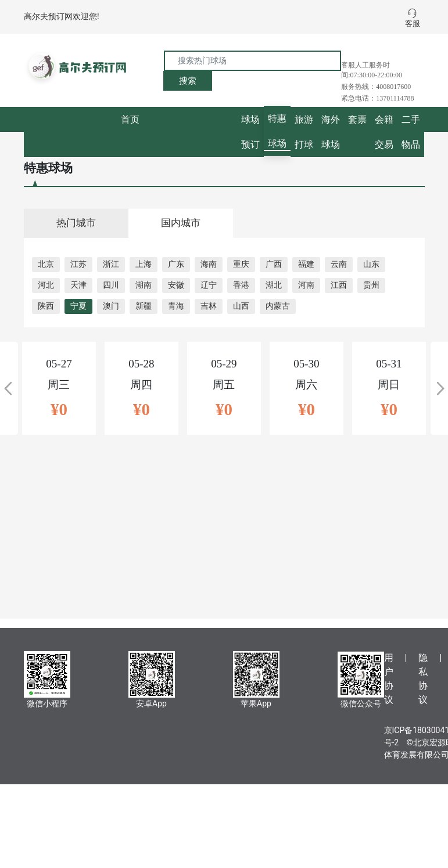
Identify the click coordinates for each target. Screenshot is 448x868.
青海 (176, 306)
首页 (130, 119)
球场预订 (250, 132)
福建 (306, 264)
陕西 (46, 306)
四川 (111, 285)
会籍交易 (384, 132)
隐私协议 (423, 679)
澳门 (111, 306)
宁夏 (78, 306)
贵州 (371, 285)
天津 (78, 285)
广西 (274, 264)
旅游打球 (304, 132)
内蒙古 (278, 306)
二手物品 (411, 132)
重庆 (241, 264)
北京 (46, 264)
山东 (371, 264)
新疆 (144, 306)
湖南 (144, 285)
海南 (209, 264)
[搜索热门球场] (252, 61)
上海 (144, 264)
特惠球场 (277, 131)
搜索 (188, 81)
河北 (46, 285)
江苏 (78, 264)
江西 (339, 285)
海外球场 (331, 132)
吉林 (209, 306)
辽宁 (209, 285)
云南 (339, 264)
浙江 (111, 264)
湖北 (274, 285)
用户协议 (389, 679)
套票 (357, 119)
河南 (306, 285)
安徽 (176, 285)
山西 (241, 306)
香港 (241, 285)
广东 (176, 264)
